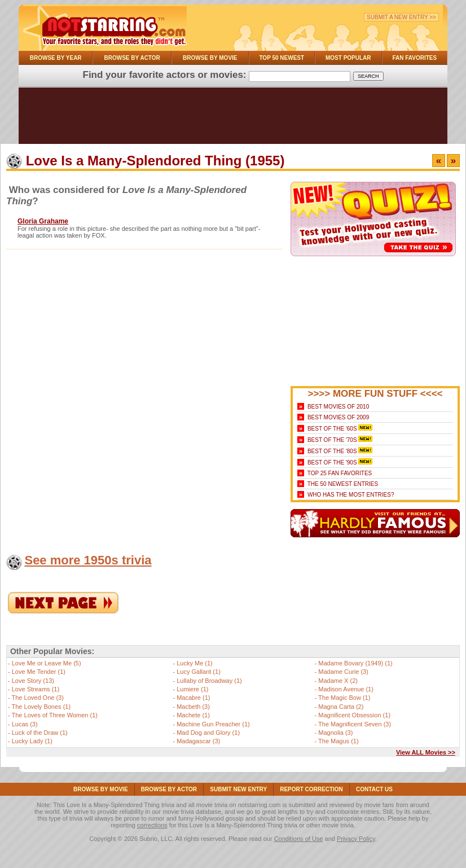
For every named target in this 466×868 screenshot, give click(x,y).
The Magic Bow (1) (344, 698)
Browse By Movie (210, 58)
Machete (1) (193, 715)
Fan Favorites (414, 58)
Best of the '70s (332, 440)
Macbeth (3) (193, 707)
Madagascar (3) (198, 741)
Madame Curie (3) (343, 672)
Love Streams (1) (36, 689)
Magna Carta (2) (341, 707)
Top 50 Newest (282, 58)
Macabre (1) (193, 698)
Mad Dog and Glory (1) (208, 733)
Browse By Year (56, 58)
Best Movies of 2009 (338, 417)
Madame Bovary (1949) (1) (355, 663)
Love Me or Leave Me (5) (47, 663)
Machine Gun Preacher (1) (213, 724)
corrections (152, 825)
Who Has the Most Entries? (351, 495)
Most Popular (348, 58)
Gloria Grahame (43, 221)
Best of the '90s (332, 463)
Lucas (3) (25, 724)
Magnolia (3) (335, 733)
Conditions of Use (299, 839)
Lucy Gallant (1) (199, 672)
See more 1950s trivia (88, 560)
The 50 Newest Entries (343, 484)
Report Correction (311, 789)
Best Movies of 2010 (338, 407)
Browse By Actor (132, 58)
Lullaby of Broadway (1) (209, 681)
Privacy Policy (356, 839)
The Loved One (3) (38, 698)
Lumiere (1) (192, 689)
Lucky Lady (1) (32, 741)
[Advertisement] (233, 119)
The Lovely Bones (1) (41, 707)
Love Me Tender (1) (39, 672)
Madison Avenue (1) (346, 689)
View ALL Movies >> (426, 752)
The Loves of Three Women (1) (55, 715)
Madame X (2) (338, 681)
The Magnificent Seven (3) (355, 724)
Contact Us (374, 789)
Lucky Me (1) (195, 663)
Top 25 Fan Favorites (340, 473)
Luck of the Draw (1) (40, 733)
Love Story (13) (33, 681)
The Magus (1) (338, 741)
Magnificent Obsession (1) (354, 715)
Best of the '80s (332, 451)
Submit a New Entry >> (401, 17)
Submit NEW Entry (238, 789)
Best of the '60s (332, 429)
